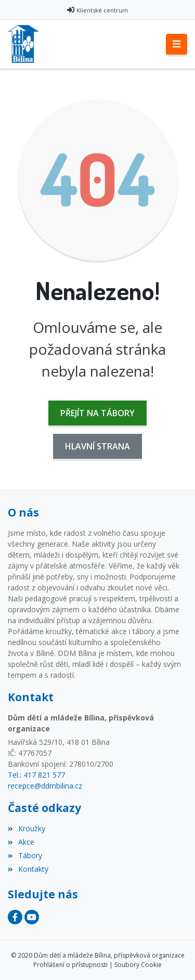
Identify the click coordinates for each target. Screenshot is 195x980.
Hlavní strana (97, 446)
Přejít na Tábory (97, 413)
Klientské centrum (102, 10)
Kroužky (27, 828)
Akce (21, 842)
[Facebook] (15, 917)
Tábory (25, 855)
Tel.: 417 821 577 (36, 775)
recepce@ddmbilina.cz (45, 786)
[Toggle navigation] (177, 44)
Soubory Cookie (138, 965)
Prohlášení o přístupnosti (70, 965)
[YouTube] (32, 917)
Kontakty (28, 869)
